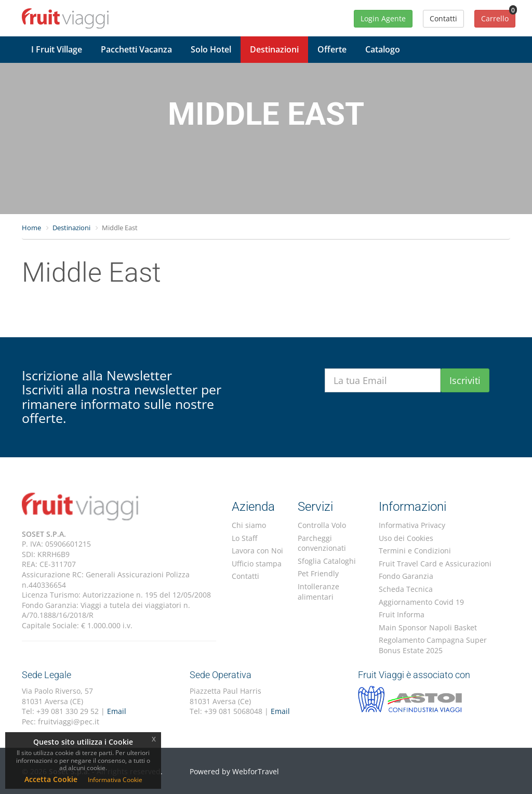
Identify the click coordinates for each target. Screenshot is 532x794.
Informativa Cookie (115, 780)
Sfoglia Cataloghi (327, 561)
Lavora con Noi (257, 551)
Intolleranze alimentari (318, 592)
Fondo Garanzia (406, 576)
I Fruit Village (57, 49)
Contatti (245, 576)
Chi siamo (249, 525)
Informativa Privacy (412, 525)
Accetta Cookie (51, 779)
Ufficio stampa (257, 564)
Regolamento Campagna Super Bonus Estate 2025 (433, 645)
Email (117, 711)
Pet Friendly (318, 573)
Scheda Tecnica (406, 589)
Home (31, 228)
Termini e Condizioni (415, 551)
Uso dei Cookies (406, 538)
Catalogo (383, 49)
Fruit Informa (402, 614)
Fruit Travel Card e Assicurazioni (435, 564)
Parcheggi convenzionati (322, 543)
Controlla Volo (322, 525)
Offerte (332, 49)
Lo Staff (244, 538)
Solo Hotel (211, 49)
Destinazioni (274, 49)
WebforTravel (256, 771)
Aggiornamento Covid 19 (421, 602)
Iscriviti (465, 380)
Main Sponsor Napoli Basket (428, 627)
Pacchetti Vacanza (136, 49)
